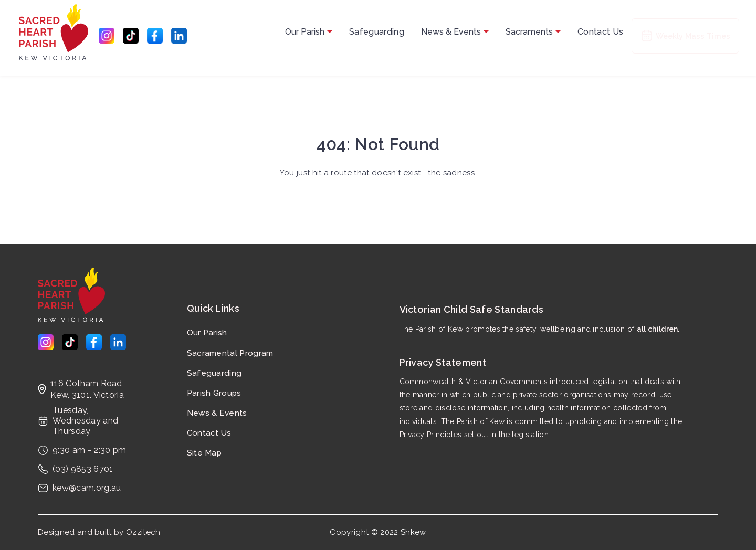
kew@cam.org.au (87, 488)
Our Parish (309, 32)
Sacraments (533, 32)
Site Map (204, 453)
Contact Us (600, 32)
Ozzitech (143, 532)
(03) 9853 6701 (83, 469)
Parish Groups (214, 393)
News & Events (455, 32)
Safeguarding (377, 32)
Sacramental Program (222, 353)
